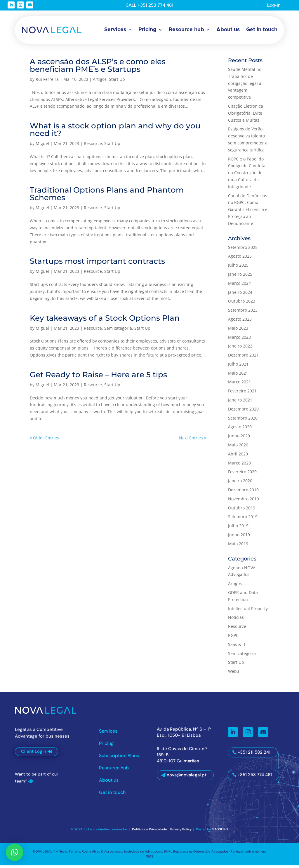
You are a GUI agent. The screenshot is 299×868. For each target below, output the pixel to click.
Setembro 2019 (243, 519)
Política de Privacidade (149, 832)
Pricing (147, 30)
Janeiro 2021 (240, 403)
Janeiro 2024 (240, 295)
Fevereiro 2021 (242, 394)
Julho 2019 (238, 529)
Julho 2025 (238, 268)
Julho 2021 (238, 367)
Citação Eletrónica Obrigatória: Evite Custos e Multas (246, 116)
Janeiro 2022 (240, 349)
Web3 (234, 674)
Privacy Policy (181, 832)
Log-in (273, 5)
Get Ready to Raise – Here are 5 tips (98, 377)
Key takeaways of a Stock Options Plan (105, 321)
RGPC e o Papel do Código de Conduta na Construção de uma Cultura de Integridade (247, 175)
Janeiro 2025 (240, 277)
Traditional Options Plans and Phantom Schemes (107, 197)
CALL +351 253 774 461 (149, 5)
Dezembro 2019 (243, 493)
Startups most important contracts (97, 264)
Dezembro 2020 (243, 412)
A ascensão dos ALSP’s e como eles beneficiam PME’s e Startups (98, 68)
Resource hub (186, 30)
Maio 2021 (238, 376)
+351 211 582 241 (254, 755)
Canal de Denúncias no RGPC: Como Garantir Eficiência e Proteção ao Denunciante (248, 212)
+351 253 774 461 (255, 778)
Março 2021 (239, 385)
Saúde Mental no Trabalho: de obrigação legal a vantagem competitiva (245, 86)
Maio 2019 (238, 546)
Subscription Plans (119, 759)
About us (228, 30)
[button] (15, 852)
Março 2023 (239, 340)
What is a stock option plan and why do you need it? (115, 132)
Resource (93, 146)
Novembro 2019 (244, 501)
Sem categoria (118, 331)
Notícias (236, 620)
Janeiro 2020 (240, 484)
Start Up (117, 82)
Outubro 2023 (242, 304)
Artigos (100, 82)
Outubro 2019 (242, 510)
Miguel (42, 146)
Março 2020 (239, 466)
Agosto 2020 (240, 430)
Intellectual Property (248, 611)
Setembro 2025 (243, 250)
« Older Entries (44, 440)
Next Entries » (193, 440)
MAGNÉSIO (220, 832)
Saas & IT (237, 647)
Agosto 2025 (240, 259)
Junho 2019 (239, 538)
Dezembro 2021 (243, 358)
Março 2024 (239, 286)
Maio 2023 (238, 331)
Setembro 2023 (243, 313)
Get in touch (262, 30)
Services (115, 30)
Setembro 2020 (243, 421)
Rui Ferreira (47, 82)
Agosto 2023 (240, 322)
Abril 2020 (238, 456)
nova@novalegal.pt (187, 778)
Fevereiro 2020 (242, 475)
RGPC (233, 638)
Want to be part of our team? (36, 780)
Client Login (34, 754)
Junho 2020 (239, 439)
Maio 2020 (238, 448)
